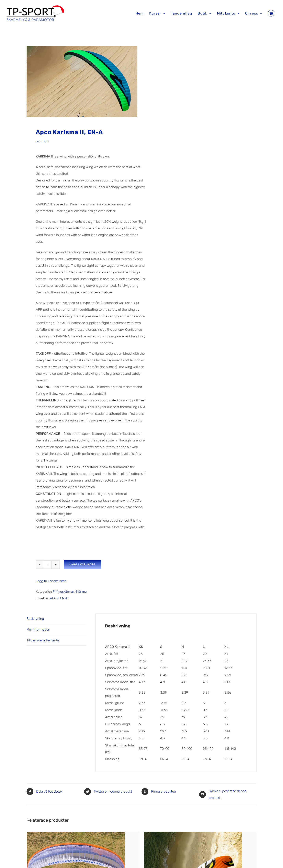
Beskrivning (35, 621)
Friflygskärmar (63, 594)
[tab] (56, 621)
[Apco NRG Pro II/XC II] (193, 838)
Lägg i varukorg (82, 567)
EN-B (64, 601)
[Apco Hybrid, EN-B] (76, 838)
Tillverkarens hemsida (43, 643)
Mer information (38, 632)
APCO (54, 601)
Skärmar (82, 594)
